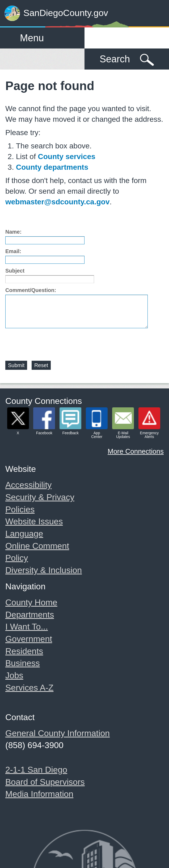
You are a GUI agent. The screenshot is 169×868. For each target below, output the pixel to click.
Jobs (14, 675)
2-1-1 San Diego (36, 770)
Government (29, 639)
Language (24, 534)
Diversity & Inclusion (44, 570)
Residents (24, 651)
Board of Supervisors (45, 782)
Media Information (39, 794)
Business (23, 663)
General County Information (58, 733)
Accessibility (28, 485)
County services (66, 157)
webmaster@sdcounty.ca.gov (57, 202)
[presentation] (46, 341)
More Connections (136, 451)
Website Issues (34, 521)
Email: (13, 251)
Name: (13, 232)
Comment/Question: (31, 290)
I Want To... (27, 627)
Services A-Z (29, 688)
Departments (30, 615)
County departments (52, 167)
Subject (15, 271)
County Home (31, 602)
